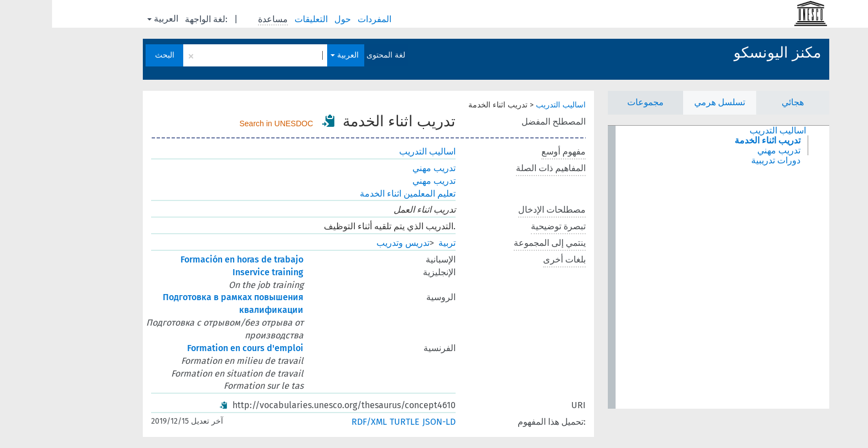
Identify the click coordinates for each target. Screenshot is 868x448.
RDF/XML (317, 422)
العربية (111, 19)
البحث (113, 55)
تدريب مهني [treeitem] (727, 151)
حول (292, 19)
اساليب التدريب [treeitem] (726, 131)
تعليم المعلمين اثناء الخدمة (356, 194)
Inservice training (216, 272)
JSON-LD (387, 422)
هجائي (741, 102)
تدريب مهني (382, 168)
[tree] (666, 267)
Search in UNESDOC (224, 123)
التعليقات (260, 19)
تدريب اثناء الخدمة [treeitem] (715, 141)
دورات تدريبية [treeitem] (724, 161)
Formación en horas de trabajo (190, 259)
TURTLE (353, 422)
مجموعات (593, 102)
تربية (395, 243)
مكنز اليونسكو (725, 53)
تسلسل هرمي (668, 102)
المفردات (324, 19)
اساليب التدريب (509, 105)
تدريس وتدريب (351, 243)
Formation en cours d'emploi (193, 348)
